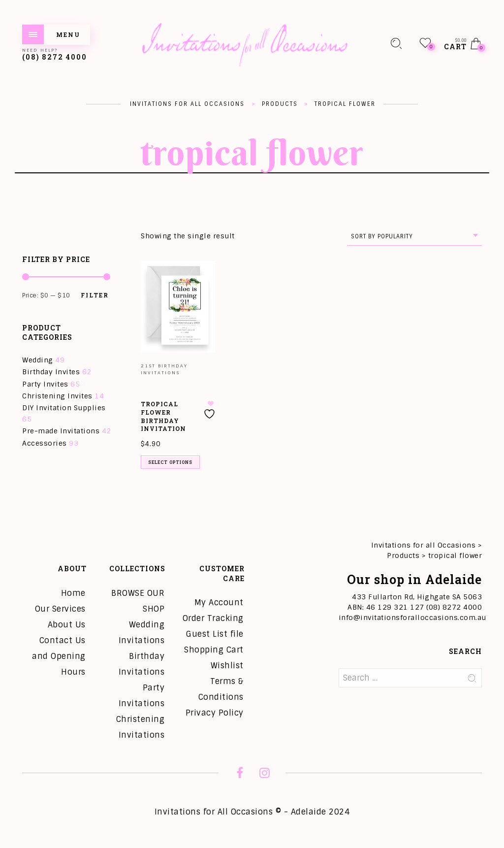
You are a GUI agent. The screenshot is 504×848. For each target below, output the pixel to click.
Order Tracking (213, 618)
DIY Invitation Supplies (64, 408)
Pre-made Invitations (61, 431)
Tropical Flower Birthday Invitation (163, 416)
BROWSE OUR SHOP (138, 601)
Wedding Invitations (142, 633)
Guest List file (215, 634)
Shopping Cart (214, 650)
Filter (95, 295)
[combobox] (414, 237)
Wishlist (227, 666)
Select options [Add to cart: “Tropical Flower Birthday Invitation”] (170, 462)
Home (73, 593)
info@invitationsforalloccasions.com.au (412, 618)
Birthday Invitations (142, 664)
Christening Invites (57, 396)
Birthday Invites (51, 372)
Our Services (60, 609)
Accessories (45, 443)
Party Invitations (142, 696)
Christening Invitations (141, 727)
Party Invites (45, 384)
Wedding (38, 360)
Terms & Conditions (221, 689)
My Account (219, 603)
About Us (67, 625)
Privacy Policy (215, 713)
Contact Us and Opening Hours (59, 656)
